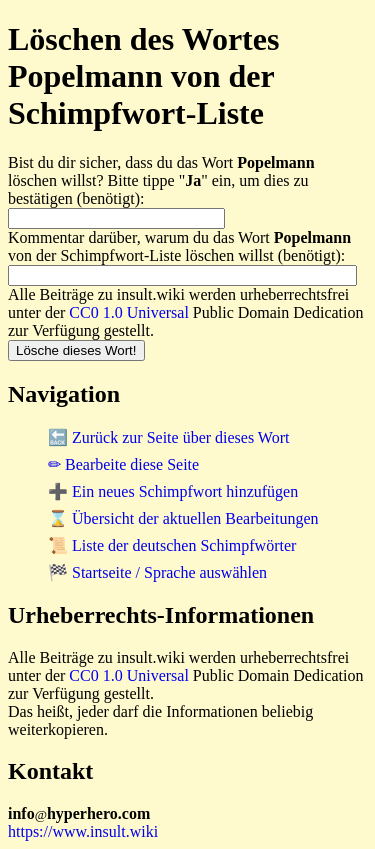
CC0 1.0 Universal (129, 312)
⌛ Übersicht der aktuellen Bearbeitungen (183, 518)
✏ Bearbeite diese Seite (123, 464)
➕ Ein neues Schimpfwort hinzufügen (173, 491)
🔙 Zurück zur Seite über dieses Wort (168, 437)
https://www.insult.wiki (83, 831)
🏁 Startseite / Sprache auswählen (157, 572)
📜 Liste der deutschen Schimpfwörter (172, 545)
